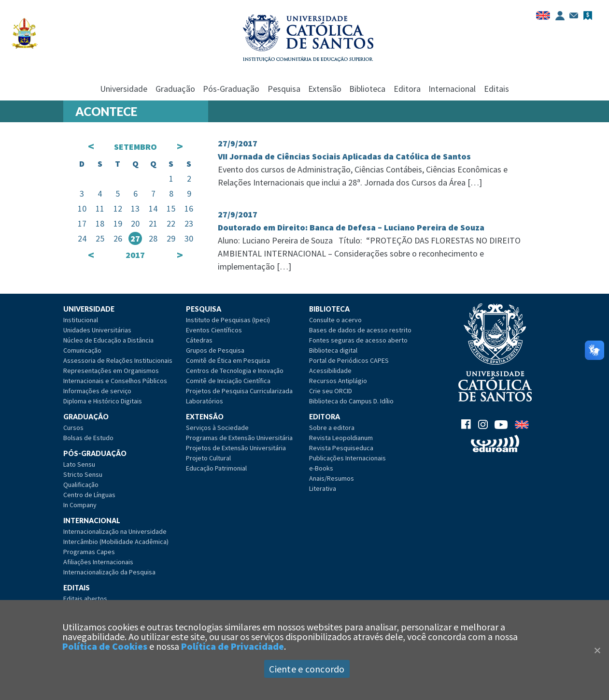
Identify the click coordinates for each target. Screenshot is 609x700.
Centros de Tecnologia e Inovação (235, 371)
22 (171, 223)
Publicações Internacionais (347, 458)
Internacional (452, 89)
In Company (80, 505)
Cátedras (199, 340)
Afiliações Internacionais (98, 562)
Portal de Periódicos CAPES (349, 360)
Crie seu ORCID (331, 391)
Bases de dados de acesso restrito (360, 330)
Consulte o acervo (335, 320)
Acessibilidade (330, 371)
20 (135, 223)
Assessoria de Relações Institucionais (118, 360)
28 (153, 238)
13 (135, 208)
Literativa (323, 488)
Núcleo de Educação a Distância (108, 340)
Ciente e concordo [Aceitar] (307, 669)
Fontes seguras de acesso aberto (358, 340)
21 (153, 223)
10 (82, 208)
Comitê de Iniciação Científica (228, 381)
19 (118, 223)
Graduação (175, 89)
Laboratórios (205, 401)
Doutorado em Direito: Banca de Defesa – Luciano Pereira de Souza (351, 227)
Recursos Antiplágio (338, 381)
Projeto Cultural (208, 458)
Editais (496, 89)
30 (189, 238)
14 (153, 208)
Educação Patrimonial (216, 468)
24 (82, 238)
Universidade (124, 89)
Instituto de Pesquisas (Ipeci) (228, 320)
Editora (407, 89)
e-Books (321, 468)
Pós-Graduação (231, 89)
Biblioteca (367, 89)
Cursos (73, 428)
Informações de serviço (97, 391)
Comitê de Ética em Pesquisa (228, 360)
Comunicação (82, 350)
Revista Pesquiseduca (341, 448)
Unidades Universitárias (97, 330)
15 (171, 208)
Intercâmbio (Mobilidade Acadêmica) (116, 542)
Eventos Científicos (214, 330)
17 (82, 223)
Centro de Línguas (89, 495)
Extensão (325, 89)
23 (189, 223)
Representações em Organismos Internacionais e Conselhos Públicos (115, 376)
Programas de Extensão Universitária (239, 438)
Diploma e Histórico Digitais (103, 401)
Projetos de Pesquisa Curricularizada (239, 391)
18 (100, 223)
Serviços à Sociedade (217, 428)
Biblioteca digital (333, 350)
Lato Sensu (79, 464)
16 (189, 208)
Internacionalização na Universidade (115, 531)
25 (100, 238)
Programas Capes (89, 552)
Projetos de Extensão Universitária (236, 448)
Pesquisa (284, 89)
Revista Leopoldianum (341, 438)
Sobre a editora (332, 428)
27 (135, 238)
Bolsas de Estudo (88, 438)
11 (100, 208)
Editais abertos (85, 599)
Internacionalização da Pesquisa (109, 572)
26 (118, 238)
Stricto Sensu (83, 474)
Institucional (81, 320)
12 (118, 208)
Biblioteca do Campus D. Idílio (351, 401)
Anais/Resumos (332, 478)
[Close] (597, 650)
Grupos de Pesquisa (215, 350)
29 (171, 238)
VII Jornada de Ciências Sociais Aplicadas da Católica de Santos (344, 156)
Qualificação (81, 485)
